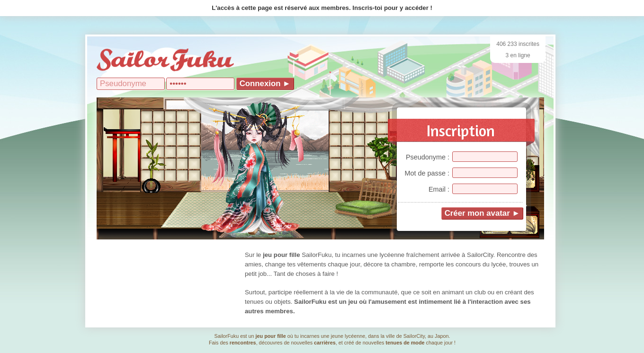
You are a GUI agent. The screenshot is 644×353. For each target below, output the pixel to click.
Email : (439, 189)
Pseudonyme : (428, 157)
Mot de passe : (427, 173)
